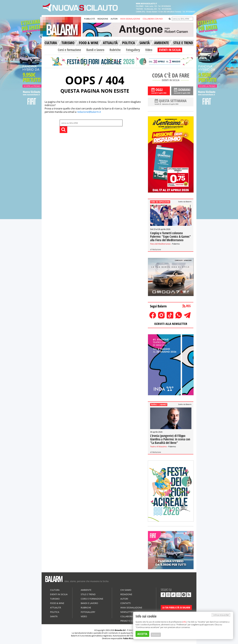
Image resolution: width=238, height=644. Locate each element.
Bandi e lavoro (95, 50)
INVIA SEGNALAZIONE (130, 19)
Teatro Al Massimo (158, 446)
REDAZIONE (103, 19)
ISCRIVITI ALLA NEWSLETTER (171, 324)
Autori (124, 599)
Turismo (55, 599)
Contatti (126, 603)
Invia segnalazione (131, 608)
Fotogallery (133, 50)
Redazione (157, 249)
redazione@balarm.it (89, 112)
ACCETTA (142, 634)
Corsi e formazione (69, 50)
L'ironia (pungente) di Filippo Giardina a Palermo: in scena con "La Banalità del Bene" (170, 439)
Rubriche (115, 50)
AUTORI (114, 19)
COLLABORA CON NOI (153, 19)
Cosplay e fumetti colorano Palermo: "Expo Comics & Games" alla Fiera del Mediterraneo (170, 236)
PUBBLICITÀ (89, 19)
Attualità (56, 608)
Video (149, 50)
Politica (55, 612)
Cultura (55, 590)
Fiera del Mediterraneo (160, 244)
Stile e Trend (88, 594)
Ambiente (86, 590)
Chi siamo (126, 590)
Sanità (54, 616)
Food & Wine (57, 603)
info (184, 622)
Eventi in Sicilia (59, 594)
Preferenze (156, 635)
